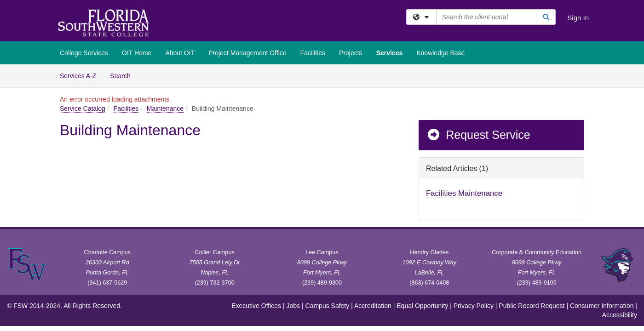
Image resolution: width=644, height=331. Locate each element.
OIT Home (137, 53)
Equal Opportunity (422, 306)
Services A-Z (78, 76)
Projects (351, 53)
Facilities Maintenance (464, 193)
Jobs (293, 306)
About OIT (180, 53)
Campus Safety (328, 306)
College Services (84, 53)
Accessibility (620, 315)
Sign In (578, 18)
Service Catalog (83, 108)
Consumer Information (602, 306)
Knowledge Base (440, 53)
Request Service (478, 135)
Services (390, 53)
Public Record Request (532, 306)
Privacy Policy (474, 306)
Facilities (313, 53)
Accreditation (373, 306)
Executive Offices (256, 306)
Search (124, 75)
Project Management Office (247, 53)
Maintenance (165, 108)
